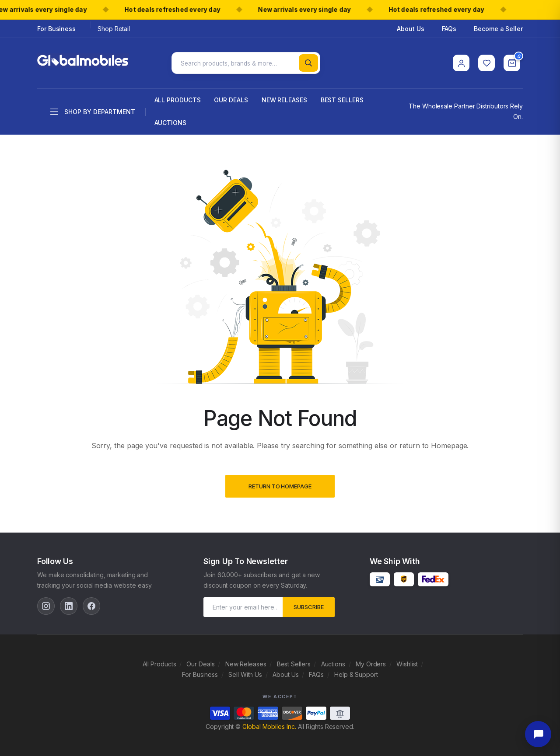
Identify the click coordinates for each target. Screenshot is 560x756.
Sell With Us (245, 672)
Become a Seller (498, 29)
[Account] (461, 62)
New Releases (284, 98)
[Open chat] (538, 734)
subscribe (309, 605)
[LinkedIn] (69, 604)
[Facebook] (91, 604)
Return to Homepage (280, 484)
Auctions (170, 120)
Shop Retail (114, 29)
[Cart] (512, 62)
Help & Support (356, 672)
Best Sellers (342, 98)
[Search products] (246, 62)
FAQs (449, 29)
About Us (410, 29)
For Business (56, 29)
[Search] (308, 62)
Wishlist (407, 662)
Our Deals (231, 98)
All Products (178, 98)
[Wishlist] (486, 62)
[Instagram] (46, 604)
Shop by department (93, 110)
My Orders (371, 662)
